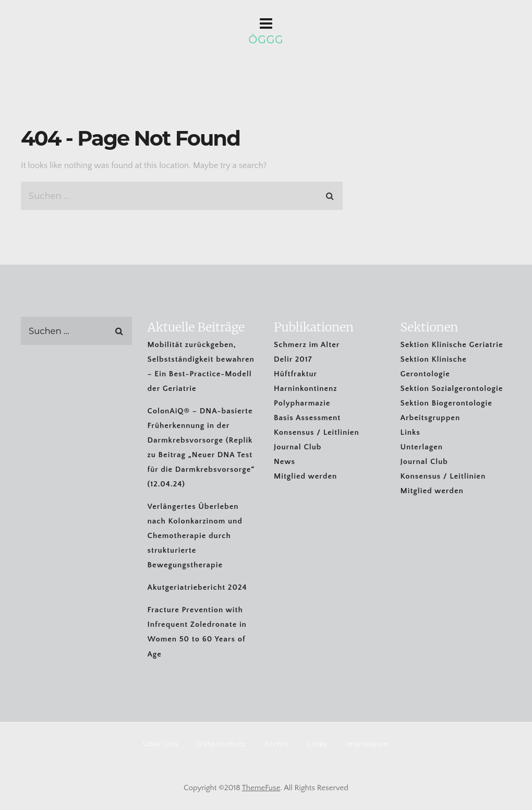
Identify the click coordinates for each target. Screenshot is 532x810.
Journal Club (298, 447)
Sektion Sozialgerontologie (452, 389)
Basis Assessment (307, 418)
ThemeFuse (261, 788)
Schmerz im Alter (307, 345)
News (285, 462)
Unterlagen (422, 447)
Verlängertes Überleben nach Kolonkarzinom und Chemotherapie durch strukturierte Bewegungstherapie (195, 536)
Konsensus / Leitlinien (317, 432)
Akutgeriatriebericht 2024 (197, 587)
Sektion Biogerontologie (446, 403)
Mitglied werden (305, 476)
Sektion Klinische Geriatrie (452, 345)
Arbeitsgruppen (431, 418)
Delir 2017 (293, 359)
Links (410, 432)
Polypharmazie (302, 403)
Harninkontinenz (305, 389)
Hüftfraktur (295, 374)
